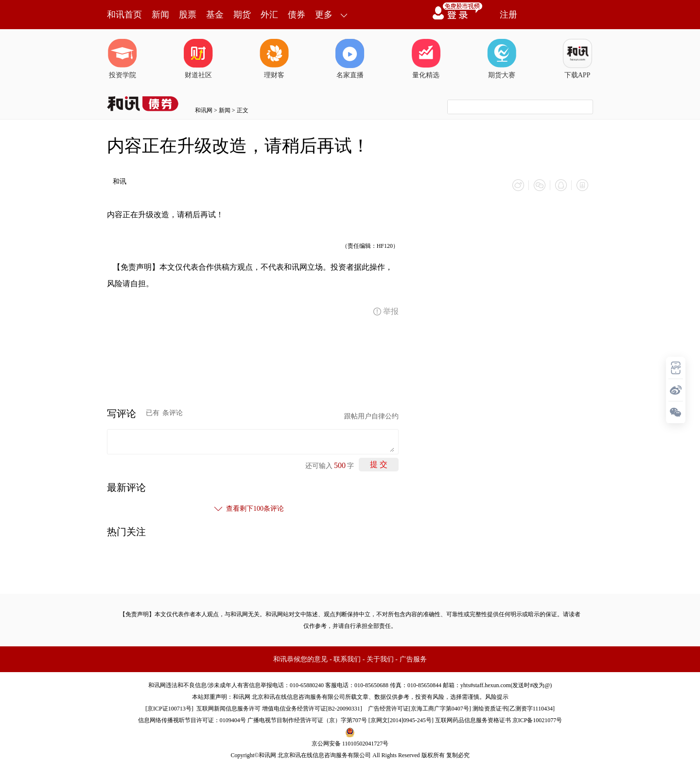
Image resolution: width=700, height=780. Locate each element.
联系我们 (347, 659)
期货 (242, 15)
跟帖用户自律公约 (371, 416)
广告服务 (413, 659)
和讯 (120, 182)
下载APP (577, 59)
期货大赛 (502, 59)
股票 (188, 15)
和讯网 (204, 110)
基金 (215, 15)
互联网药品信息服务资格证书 (473, 720)
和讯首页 (124, 15)
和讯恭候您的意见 (300, 659)
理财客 (274, 59)
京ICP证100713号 (169, 709)
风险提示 (497, 697)
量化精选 (426, 59)
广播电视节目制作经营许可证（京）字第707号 (307, 720)
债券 (297, 15)
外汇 (269, 15)
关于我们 (380, 659)
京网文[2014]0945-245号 (401, 720)
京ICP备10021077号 (537, 720)
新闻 (160, 15)
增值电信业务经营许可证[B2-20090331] (312, 709)
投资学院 (122, 59)
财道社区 (198, 59)
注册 (508, 15)
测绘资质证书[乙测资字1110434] (514, 709)
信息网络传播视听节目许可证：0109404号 (192, 720)
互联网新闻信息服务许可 (228, 709)
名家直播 (350, 59)
